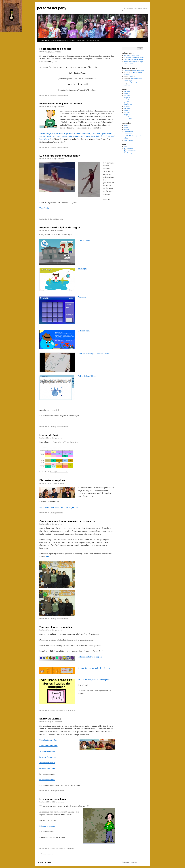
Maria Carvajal (45, 136)
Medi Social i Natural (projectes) (133, 136)
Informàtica (127, 130)
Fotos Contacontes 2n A (48, 740)
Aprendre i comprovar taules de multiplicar (94, 668)
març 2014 (127, 98)
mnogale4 (61, 107)
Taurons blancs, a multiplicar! (57, 627)
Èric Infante (105, 136)
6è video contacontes (47, 780)
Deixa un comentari (62, 95)
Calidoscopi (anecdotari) (59, 40)
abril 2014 (127, 96)
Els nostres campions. (53, 480)
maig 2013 (127, 110)
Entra (125, 147)
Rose (59, 52)
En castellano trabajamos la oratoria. (61, 104)
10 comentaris (70, 710)
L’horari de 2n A (49, 435)
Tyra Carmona (107, 133)
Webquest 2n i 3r (93, 40)
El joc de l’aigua (84, 240)
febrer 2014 (127, 100)
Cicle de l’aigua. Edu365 (87, 376)
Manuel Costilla (79, 136)
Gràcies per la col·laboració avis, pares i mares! (67, 521)
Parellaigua (82, 297)
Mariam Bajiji (58, 133)
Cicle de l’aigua (84, 331)
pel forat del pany (52, 8)
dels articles (129, 149)
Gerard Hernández (93, 136)
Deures (72, 40)
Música (126, 138)
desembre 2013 (128, 104)
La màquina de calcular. (53, 799)
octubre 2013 (128, 106)
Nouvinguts (81, 40)
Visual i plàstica (128, 140)
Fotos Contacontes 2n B (48, 746)
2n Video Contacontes (48, 757)
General (52, 95)
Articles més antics (46, 854)
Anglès (126, 125)
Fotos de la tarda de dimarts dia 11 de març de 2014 (59, 507)
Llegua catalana (128, 132)
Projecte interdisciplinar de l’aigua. (60, 227)
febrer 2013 (127, 117)
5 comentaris (60, 791)
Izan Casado (56, 136)
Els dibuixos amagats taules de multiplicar (94, 679)
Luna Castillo (67, 136)
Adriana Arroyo (45, 133)
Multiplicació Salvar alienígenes (90, 657)
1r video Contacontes (47, 751)
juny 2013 (127, 108)
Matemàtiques (60, 710)
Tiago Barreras (70, 133)
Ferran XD (127, 70)
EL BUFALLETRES (50, 719)
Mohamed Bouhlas (83, 133)
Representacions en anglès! (56, 49)
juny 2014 (127, 91)
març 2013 (127, 115)
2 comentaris (70, 848)
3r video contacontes (47, 763)
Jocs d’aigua (82, 269)
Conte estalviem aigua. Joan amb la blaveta (94, 353)
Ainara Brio (96, 133)
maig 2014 (127, 93)
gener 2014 (127, 102)
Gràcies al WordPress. (131, 862)
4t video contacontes (47, 768)
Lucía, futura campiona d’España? (60, 156)
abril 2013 (127, 113)
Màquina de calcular (47, 826)
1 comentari (60, 219)
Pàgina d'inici (44, 40)
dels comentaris (130, 151)
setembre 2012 (128, 119)
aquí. (47, 557)
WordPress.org (128, 153)
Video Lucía (44, 208)
